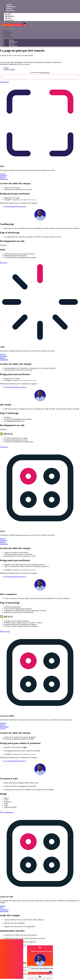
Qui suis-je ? (9, 20)
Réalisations (8, 33)
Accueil (6, 31)
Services (7, 34)
